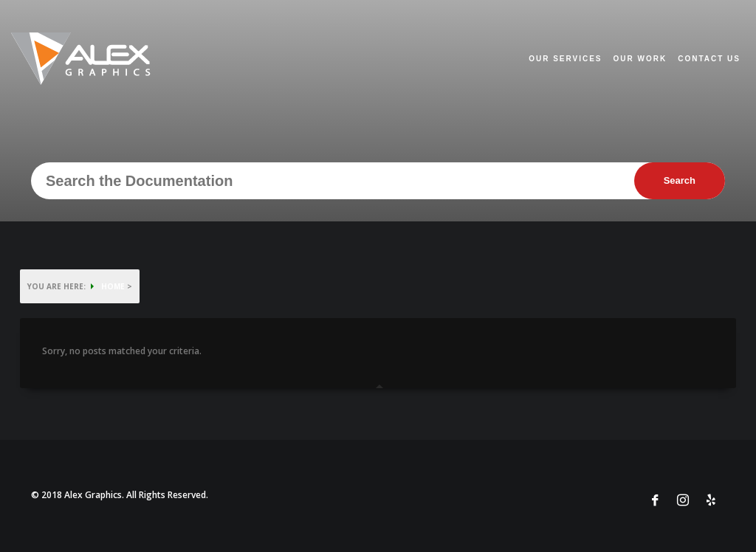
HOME (113, 286)
